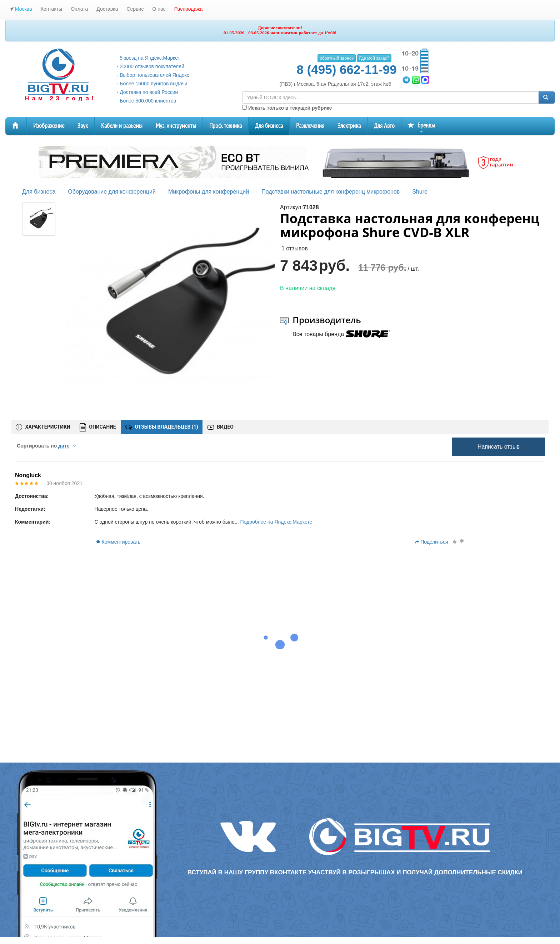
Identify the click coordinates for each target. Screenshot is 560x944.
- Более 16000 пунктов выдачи (152, 84)
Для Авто (384, 126)
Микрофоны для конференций (209, 192)
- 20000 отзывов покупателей (151, 66)
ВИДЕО (221, 427)
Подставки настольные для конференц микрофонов (331, 192)
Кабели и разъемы (122, 126)
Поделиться (434, 542)
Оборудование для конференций (112, 192)
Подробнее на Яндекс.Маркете (276, 522)
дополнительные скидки (478, 872)
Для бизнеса (269, 126)
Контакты (51, 9)
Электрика (349, 126)
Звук (83, 126)
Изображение (49, 126)
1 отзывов (295, 248)
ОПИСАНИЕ (98, 427)
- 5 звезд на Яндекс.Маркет (148, 58)
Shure (420, 192)
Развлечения (310, 126)
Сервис (135, 9)
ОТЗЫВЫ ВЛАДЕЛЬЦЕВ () (162, 427)
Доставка (107, 9)
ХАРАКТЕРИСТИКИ (43, 427)
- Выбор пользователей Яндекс (153, 75)
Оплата (79, 9)
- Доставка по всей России (147, 92)
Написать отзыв (499, 447)
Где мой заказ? (374, 58)
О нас (159, 9)
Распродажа (189, 9)
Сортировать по (46, 446)
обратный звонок (336, 58)
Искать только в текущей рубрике (287, 108)
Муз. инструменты (176, 126)
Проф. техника (226, 126)
